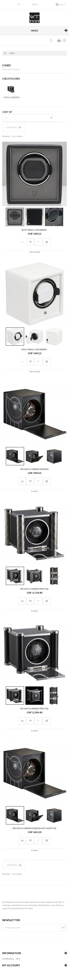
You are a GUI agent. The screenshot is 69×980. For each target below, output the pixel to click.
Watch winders (12, 97)
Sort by (7, 112)
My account (11, 965)
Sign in (62, 5)
